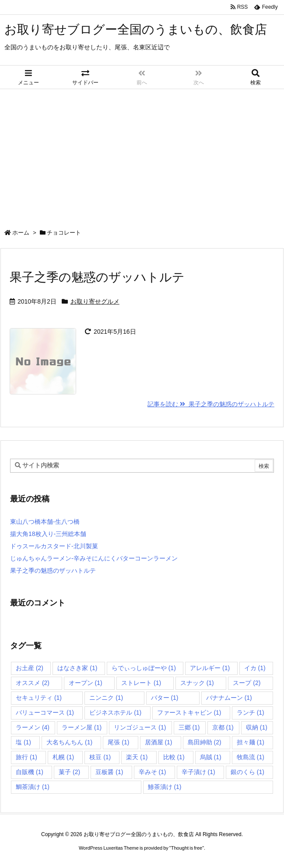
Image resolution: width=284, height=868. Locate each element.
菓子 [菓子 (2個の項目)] (69, 772)
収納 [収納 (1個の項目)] (257, 727)
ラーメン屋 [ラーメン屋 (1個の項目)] (82, 727)
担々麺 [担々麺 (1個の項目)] (251, 742)
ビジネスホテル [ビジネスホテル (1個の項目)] (115, 712)
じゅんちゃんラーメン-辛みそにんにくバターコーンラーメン (94, 558)
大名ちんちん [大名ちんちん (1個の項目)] (69, 742)
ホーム (21, 233)
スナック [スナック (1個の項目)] (197, 683)
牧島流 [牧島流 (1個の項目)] (251, 757)
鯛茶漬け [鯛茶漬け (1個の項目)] (33, 787)
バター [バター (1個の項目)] (165, 698)
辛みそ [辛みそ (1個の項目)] (153, 772)
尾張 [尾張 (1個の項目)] (118, 742)
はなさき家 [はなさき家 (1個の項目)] (77, 668)
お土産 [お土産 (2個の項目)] (30, 668)
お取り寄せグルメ (95, 301)
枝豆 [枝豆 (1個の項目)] (100, 757)
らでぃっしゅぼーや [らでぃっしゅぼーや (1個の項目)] (144, 668)
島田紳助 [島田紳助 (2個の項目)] (205, 742)
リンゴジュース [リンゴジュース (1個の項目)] (140, 727)
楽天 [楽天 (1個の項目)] (137, 757)
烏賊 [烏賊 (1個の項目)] (211, 757)
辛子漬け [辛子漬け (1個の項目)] (198, 772)
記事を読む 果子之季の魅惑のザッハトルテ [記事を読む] (211, 404)
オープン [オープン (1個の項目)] (86, 683)
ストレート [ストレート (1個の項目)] (141, 683)
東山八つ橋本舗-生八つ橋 (45, 522)
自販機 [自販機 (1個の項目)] (30, 772)
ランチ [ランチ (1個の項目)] (251, 712)
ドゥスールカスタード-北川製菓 (54, 546)
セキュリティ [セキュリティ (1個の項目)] (39, 698)
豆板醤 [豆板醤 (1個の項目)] (109, 772)
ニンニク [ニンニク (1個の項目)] (106, 698)
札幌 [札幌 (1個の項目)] (63, 757)
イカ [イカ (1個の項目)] (255, 668)
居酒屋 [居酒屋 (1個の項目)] (159, 742)
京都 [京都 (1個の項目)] (223, 727)
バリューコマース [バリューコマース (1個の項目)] (45, 712)
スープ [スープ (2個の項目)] (247, 683)
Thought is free (187, 848)
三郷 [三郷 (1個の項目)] (189, 727)
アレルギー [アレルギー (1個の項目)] (210, 668)
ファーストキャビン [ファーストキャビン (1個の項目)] (189, 712)
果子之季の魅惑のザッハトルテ (97, 277)
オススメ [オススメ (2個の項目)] (33, 683)
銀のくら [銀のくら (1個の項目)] (247, 772)
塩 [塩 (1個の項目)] (23, 742)
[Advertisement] (142, 155)
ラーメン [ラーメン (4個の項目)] (33, 727)
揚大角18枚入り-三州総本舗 (48, 534)
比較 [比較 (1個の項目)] (174, 757)
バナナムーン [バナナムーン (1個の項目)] (229, 698)
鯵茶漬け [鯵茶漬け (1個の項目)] (165, 787)
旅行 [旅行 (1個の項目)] (26, 757)
